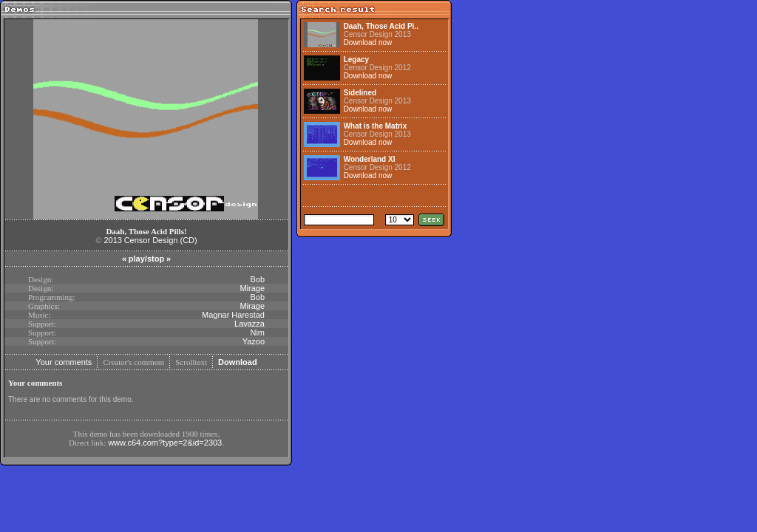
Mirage (252, 288)
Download (238, 362)
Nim (257, 332)
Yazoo (254, 341)
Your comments (64, 362)
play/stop (146, 259)
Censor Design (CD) (161, 240)
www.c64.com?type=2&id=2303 (165, 443)
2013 (112, 240)
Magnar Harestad (233, 315)
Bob (257, 279)
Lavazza (249, 324)
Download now (368, 42)
